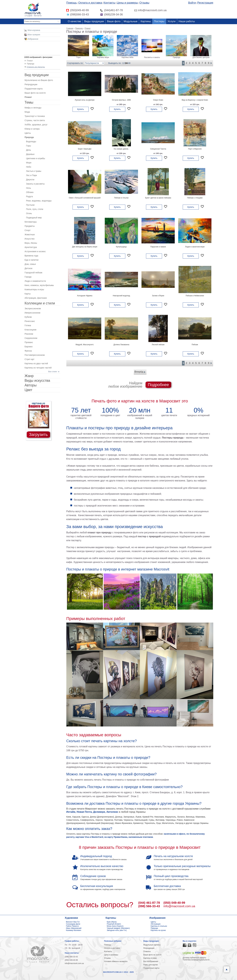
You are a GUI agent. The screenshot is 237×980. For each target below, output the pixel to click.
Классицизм (31, 330)
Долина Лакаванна (121, 345)
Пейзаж (195, 345)
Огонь (29, 213)
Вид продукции (37, 75)
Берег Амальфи (85, 149)
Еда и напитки (32, 260)
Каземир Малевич (74, 930)
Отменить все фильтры (36, 67)
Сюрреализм (31, 338)
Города (28, 277)
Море (29, 163)
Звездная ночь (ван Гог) (117, 930)
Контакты (109, 3)
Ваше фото (114, 21)
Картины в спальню (159, 926)
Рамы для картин (151, 965)
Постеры (159, 21)
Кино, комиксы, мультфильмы (39, 285)
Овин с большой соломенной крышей (85, 198)
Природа (31, 64)
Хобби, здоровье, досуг (36, 125)
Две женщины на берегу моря (85, 247)
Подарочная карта (34, 89)
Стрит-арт (30, 359)
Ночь (29, 188)
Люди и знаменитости (35, 281)
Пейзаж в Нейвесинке (195, 296)
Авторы (31, 385)
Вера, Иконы (31, 243)
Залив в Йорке (158, 296)
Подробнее (158, 385)
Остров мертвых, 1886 (121, 100)
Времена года (31, 256)
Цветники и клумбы (36, 158)
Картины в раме (150, 958)
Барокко (29, 347)
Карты (28, 294)
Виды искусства (37, 381)
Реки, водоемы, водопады (39, 201)
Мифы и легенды (33, 108)
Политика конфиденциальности (196, 960)
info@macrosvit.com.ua (179, 906)
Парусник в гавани (158, 247)
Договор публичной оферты (194, 958)
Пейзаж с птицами (195, 198)
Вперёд (140, 372)
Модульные (131, 21)
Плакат (30, 61)
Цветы (28, 133)
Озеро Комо (158, 100)
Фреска (28, 351)
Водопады (31, 141)
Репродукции (31, 84)
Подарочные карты (151, 968)
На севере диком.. (121, 149)
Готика (28, 325)
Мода (27, 112)
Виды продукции (94, 21)
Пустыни (30, 205)
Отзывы (144, 3)
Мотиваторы (31, 222)
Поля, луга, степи (35, 209)
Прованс (29, 342)
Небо (29, 167)
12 (123, 63)
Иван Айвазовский (74, 928)
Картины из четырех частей (38, 368)
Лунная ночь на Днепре (85, 100)
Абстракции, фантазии (36, 298)
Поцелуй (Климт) (114, 924)
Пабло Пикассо (72, 926)
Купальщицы (121, 247)
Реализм (29, 334)
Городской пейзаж (33, 273)
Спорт (28, 230)
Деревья (30, 154)
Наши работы (187, 21)
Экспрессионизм (33, 308)
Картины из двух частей (36, 363)
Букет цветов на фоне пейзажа (158, 198)
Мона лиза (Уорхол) (115, 926)
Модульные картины (152, 945)
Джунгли (30, 180)
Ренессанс (30, 321)
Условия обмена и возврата (116, 961)
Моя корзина (34, 30)
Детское (29, 268)
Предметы (30, 226)
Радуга (29, 196)
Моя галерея (34, 35)
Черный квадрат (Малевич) (118, 928)
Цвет (29, 390)
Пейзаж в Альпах (121, 198)
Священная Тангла (158, 149)
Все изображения (151, 961)
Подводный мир (34, 218)
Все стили (53, 372)
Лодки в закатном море (195, 247)
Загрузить (38, 435)
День (29, 150)
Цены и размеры (127, 3)
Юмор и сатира (32, 129)
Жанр (29, 376)
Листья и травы (34, 171)
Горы (29, 146)
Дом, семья (30, 264)
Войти (192, 3)
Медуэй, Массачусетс (85, 345)
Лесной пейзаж (158, 345)
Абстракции (156, 924)
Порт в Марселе (195, 149)
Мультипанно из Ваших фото (39, 80)
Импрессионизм (32, 313)
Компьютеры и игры (34, 289)
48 (129, 63)
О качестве (75, 21)
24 (126, 63)
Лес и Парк (32, 175)
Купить (81, 109)
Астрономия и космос (35, 251)
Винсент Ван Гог (73, 922)
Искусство (30, 239)
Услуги (172, 21)
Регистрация (205, 3)
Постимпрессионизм (35, 355)
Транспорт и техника (35, 116)
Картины (146, 21)
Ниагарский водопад (121, 296)
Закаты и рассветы (35, 184)
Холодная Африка (85, 296)
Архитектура (31, 247)
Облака (30, 192)
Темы (29, 102)
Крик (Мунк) (112, 922)
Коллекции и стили (40, 303)
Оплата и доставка (90, 3)
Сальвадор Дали (73, 924)
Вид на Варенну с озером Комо (195, 100)
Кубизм (28, 317)
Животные (30, 235)
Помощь (72, 3)
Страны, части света (35, 120)
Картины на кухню (158, 930)
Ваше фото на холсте (35, 93)
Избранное (33, 39)
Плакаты (147, 951)
